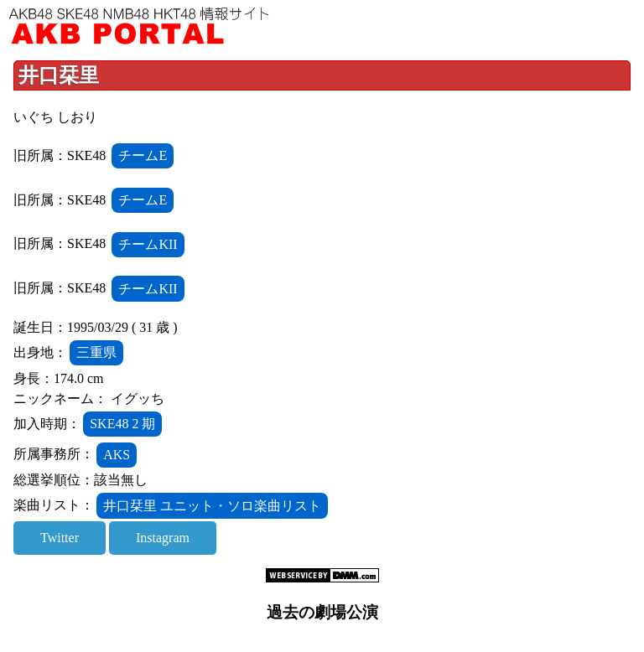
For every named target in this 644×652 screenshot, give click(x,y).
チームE (143, 155)
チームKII (148, 244)
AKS (117, 455)
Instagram (163, 538)
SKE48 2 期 (122, 424)
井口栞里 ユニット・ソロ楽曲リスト (212, 506)
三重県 (96, 352)
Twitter (60, 538)
